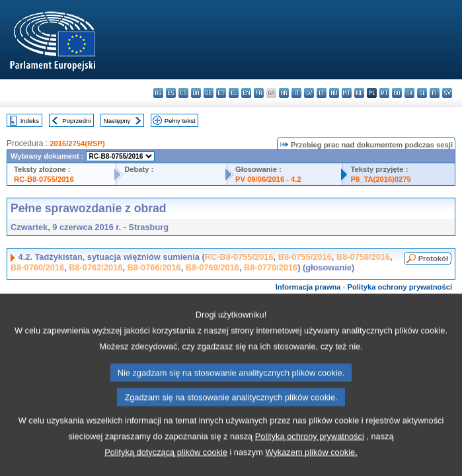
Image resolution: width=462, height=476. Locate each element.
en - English (246, 93)
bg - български (158, 93)
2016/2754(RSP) (77, 143)
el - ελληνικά (234, 93)
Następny (117, 121)
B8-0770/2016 (271, 267)
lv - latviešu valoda (309, 93)
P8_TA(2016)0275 (381, 179)
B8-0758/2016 (363, 257)
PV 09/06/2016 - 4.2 (268, 179)
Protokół (433, 258)
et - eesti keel (221, 93)
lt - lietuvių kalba (322, 93)
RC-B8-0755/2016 (44, 179)
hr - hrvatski (284, 93)
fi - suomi (435, 93)
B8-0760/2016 (37, 267)
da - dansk (196, 93)
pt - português (384, 93)
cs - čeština (183, 93)
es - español (171, 93)
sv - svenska (447, 93)
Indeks (30, 121)
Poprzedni (76, 121)
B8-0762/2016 (96, 267)
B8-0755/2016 (305, 257)
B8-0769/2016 (212, 267)
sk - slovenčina (409, 93)
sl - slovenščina (422, 93)
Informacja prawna (308, 287)
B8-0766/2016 (154, 267)
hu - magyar (334, 93)
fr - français (259, 93)
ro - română (397, 93)
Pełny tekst (180, 121)
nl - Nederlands (359, 93)
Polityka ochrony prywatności (400, 287)
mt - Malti (347, 93)
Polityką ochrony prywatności (310, 457)
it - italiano (296, 93)
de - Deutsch (209, 93)
